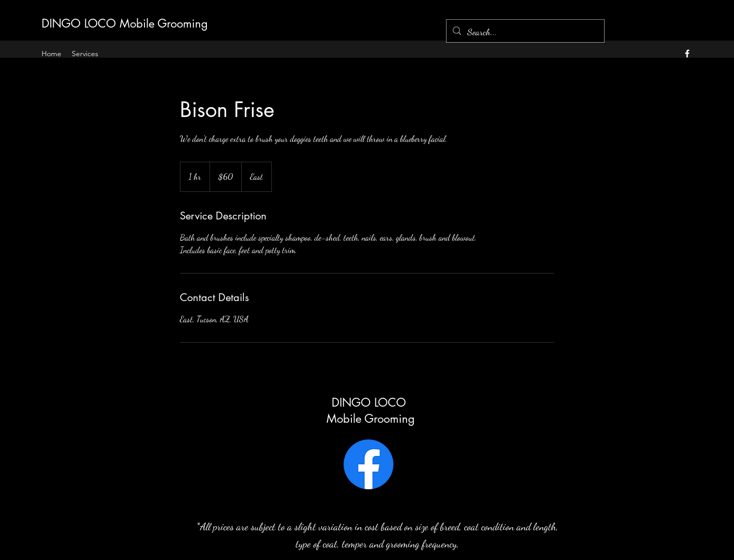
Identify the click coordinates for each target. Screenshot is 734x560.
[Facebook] (369, 464)
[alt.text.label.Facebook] (687, 54)
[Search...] (525, 32)
